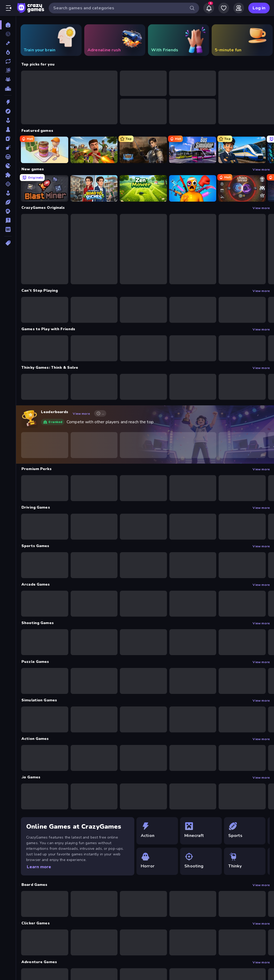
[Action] (8, 102)
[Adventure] (8, 111)
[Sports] (8, 202)
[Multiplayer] (8, 79)
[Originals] (8, 70)
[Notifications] (209, 8)
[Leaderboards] (8, 89)
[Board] (8, 129)
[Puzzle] (8, 175)
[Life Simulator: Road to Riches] (94, 188)
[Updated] (8, 61)
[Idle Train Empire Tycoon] (242, 150)
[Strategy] (8, 211)
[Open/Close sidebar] (9, 8)
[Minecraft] (202, 831)
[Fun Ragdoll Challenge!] (193, 188)
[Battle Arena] (143, 150)
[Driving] (8, 157)
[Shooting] (8, 184)
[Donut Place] (45, 150)
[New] (8, 43)
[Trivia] (8, 220)
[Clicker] (8, 148)
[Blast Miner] (45, 188)
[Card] (8, 139)
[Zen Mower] (143, 188)
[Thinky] (246, 861)
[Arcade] (8, 120)
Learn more (39, 867)
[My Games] (224, 8)
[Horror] (158, 861)
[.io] (8, 166)
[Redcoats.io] (94, 150)
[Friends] (239, 8)
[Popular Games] (8, 52)
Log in (259, 8)
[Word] (8, 229)
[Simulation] (8, 193)
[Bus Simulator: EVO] (193, 150)
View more (261, 169)
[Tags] (8, 243)
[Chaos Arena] (242, 188)
